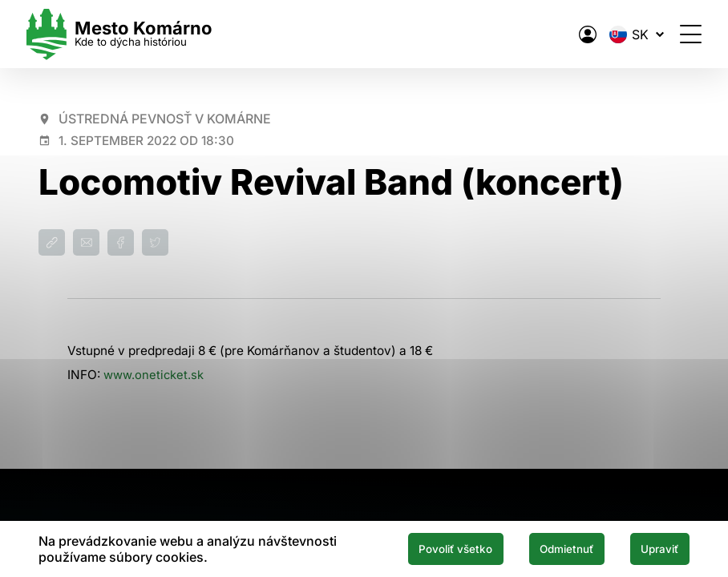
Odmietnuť (552, 548)
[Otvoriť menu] (679, 34)
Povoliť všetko (430, 548)
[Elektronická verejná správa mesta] (576, 34)
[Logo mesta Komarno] (131, 34)
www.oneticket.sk (155, 375)
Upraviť (655, 548)
